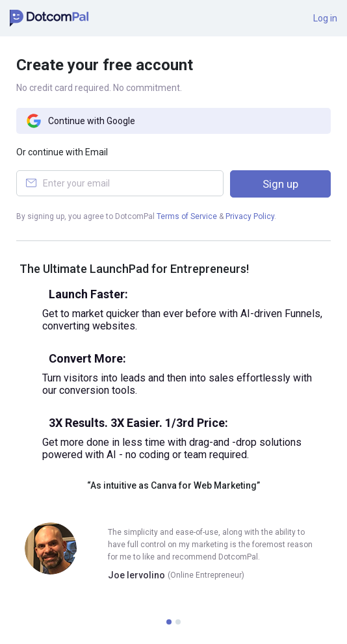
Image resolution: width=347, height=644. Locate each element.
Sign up (280, 184)
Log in (325, 18)
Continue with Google (81, 121)
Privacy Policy (250, 216)
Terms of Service (187, 216)
